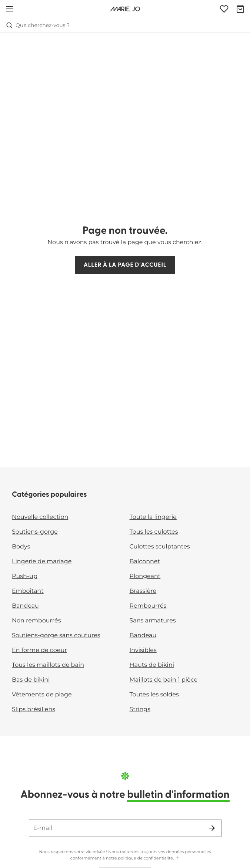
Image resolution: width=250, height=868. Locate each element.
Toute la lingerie (153, 517)
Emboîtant (28, 591)
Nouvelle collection (40, 517)
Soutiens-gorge (35, 532)
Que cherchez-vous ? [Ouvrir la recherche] (38, 25)
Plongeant (145, 576)
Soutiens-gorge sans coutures (56, 636)
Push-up (25, 576)
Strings (140, 710)
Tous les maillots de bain (48, 665)
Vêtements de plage (42, 695)
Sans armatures (153, 621)
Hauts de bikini (152, 665)
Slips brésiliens (34, 710)
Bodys (21, 547)
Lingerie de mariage (42, 562)
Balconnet (145, 562)
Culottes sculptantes (160, 547)
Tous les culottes (154, 532)
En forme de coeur (39, 650)
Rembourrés (148, 606)
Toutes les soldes (154, 695)
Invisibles (143, 650)
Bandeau (25, 606)
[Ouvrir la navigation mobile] (10, 9)
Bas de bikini (31, 680)
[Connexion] (224, 9)
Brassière (143, 591)
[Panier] (240, 9)
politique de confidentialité (146, 858)
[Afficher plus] (177, 858)
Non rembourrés (36, 621)
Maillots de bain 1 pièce (164, 680)
